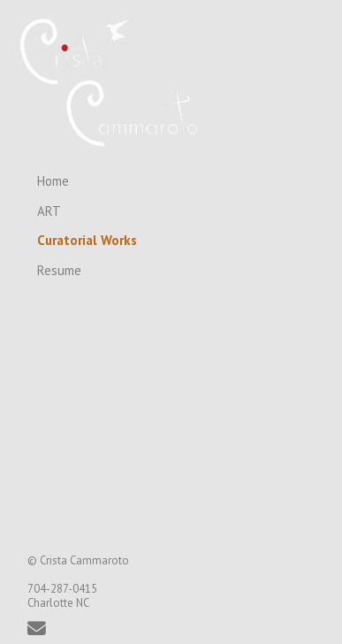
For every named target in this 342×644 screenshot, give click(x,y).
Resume (59, 270)
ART (49, 211)
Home (53, 181)
